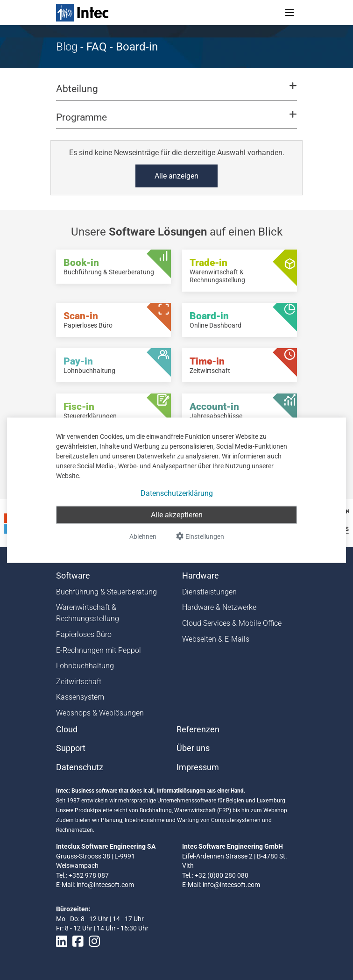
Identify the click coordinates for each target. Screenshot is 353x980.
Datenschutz (80, 767)
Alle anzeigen (176, 176)
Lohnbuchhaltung (85, 666)
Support (71, 748)
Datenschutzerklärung (177, 493)
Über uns (193, 748)
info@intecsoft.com (105, 885)
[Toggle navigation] (289, 13)
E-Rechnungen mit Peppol (99, 650)
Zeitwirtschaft (79, 682)
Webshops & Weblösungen (100, 713)
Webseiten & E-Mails (216, 639)
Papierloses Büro (84, 634)
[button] (176, 93)
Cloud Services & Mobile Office (232, 623)
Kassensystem (80, 697)
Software (73, 576)
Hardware (201, 576)
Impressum (198, 767)
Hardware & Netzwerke (219, 607)
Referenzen (198, 730)
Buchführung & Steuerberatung (106, 592)
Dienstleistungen (209, 592)
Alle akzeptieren (177, 514)
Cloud (67, 730)
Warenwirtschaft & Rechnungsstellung (88, 613)
